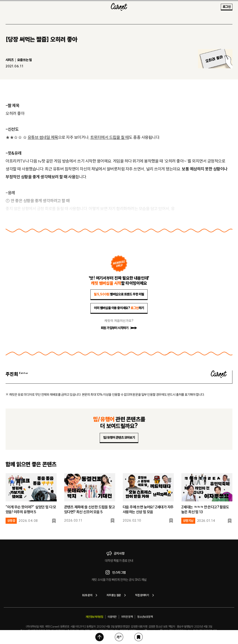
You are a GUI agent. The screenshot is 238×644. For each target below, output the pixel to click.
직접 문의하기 (145, 595)
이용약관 (112, 617)
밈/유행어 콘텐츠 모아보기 (119, 438)
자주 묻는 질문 (117, 595)
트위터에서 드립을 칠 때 (110, 137)
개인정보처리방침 (94, 617)
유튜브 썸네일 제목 (43, 137)
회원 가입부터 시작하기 (119, 328)
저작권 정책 (127, 617)
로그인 (227, 7)
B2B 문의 (91, 595)
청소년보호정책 (145, 617)
